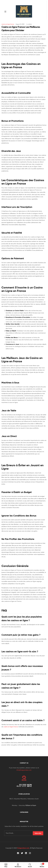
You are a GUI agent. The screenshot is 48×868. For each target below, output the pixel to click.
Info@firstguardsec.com (24, 770)
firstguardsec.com (23, 848)
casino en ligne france (8, 24)
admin (30, 24)
